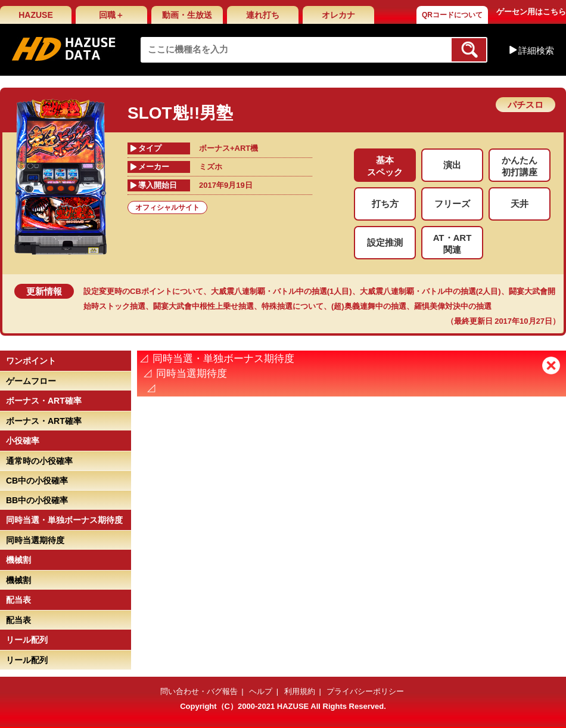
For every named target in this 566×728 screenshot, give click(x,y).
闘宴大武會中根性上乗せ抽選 (203, 306)
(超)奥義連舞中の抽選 (369, 306)
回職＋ (111, 15)
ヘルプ (261, 691)
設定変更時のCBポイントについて (143, 291)
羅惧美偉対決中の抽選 (453, 306)
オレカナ (338, 15)
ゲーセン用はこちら (531, 12)
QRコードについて (452, 15)
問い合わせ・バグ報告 (199, 691)
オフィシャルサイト (167, 207)
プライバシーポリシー (365, 691)
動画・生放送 (187, 15)
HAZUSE (36, 15)
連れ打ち (263, 15)
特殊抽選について (293, 306)
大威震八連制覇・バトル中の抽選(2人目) (430, 291)
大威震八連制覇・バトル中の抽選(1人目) (282, 291)
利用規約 (300, 691)
